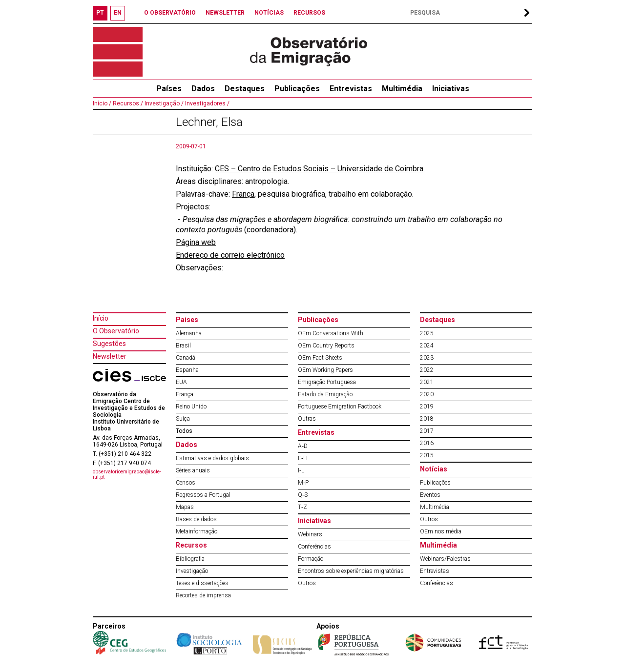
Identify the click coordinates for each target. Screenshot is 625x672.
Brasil (183, 346)
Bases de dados (196, 519)
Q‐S (303, 495)
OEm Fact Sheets (320, 358)
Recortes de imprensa (203, 595)
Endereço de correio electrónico (230, 255)
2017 (427, 431)
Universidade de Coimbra (379, 169)
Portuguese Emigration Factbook (340, 407)
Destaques (245, 89)
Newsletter (110, 356)
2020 (427, 394)
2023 (427, 358)
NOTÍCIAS (269, 13)
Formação (311, 559)
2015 (427, 455)
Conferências (314, 547)
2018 (427, 419)
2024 (427, 346)
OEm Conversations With (331, 333)
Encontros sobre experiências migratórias (351, 571)
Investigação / (163, 103)
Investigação (192, 571)
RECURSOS (309, 13)
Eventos (430, 495)
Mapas (185, 507)
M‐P (303, 483)
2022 (427, 370)
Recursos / (127, 103)
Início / (102, 103)
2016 (427, 443)
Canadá (186, 358)
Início (101, 318)
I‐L (301, 470)
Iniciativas (451, 89)
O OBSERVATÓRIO (170, 13)
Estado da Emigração (325, 394)
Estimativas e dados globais (212, 458)
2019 (427, 407)
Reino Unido (191, 407)
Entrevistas (351, 89)
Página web (196, 242)
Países (187, 320)
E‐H (303, 458)
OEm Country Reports (326, 346)
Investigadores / (207, 103)
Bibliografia (190, 559)
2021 (427, 382)
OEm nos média (441, 531)
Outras (307, 419)
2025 (427, 333)
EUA (181, 382)
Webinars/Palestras (445, 559)
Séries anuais (193, 470)
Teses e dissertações (202, 583)
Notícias (434, 469)
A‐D (303, 446)
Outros (307, 583)
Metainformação (197, 531)
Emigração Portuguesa (327, 382)
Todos (184, 431)
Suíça (183, 419)
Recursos (191, 545)
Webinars (310, 534)
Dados (203, 89)
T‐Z (302, 507)
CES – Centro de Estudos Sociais (273, 169)
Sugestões (109, 344)
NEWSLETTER (225, 13)
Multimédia (402, 89)
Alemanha (189, 333)
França (243, 194)
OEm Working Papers (325, 370)
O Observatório (116, 331)
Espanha (187, 370)
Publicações (297, 89)
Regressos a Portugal (203, 495)
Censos (186, 483)
